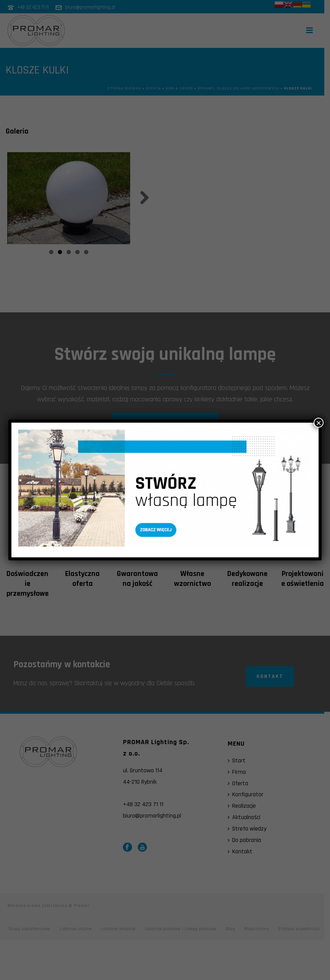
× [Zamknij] (319, 423)
